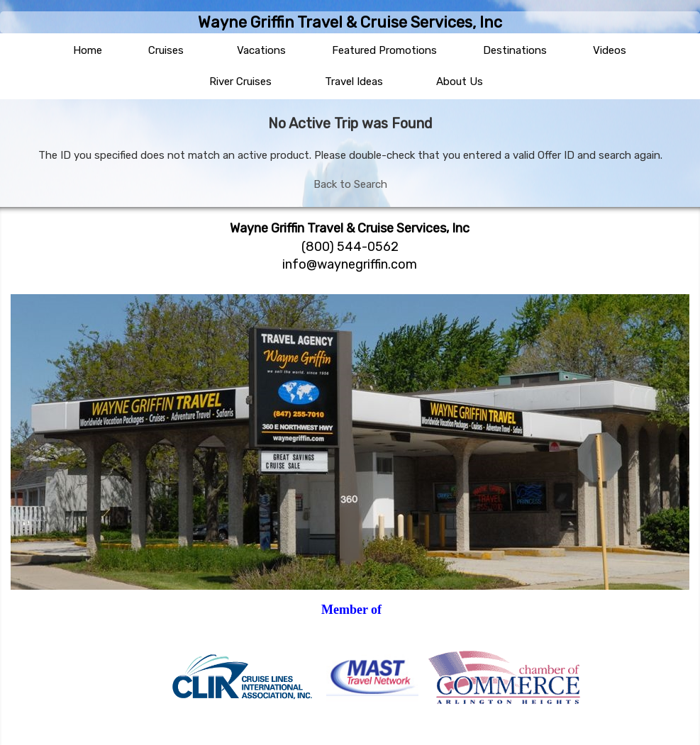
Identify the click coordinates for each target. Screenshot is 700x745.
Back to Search (350, 184)
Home (88, 50)
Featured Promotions (384, 50)
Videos (610, 50)
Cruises (166, 50)
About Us (460, 82)
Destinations (515, 50)
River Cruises (240, 82)
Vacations (261, 50)
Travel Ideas (354, 82)
